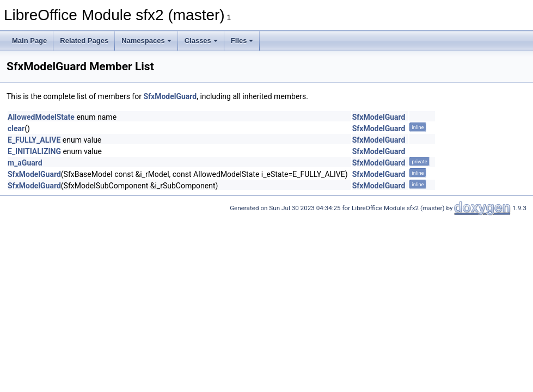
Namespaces (146, 41)
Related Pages (84, 41)
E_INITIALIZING (34, 151)
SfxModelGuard (170, 96)
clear (16, 128)
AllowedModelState (41, 117)
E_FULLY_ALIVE (34, 140)
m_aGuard (25, 163)
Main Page (29, 41)
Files (242, 41)
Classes (201, 41)
